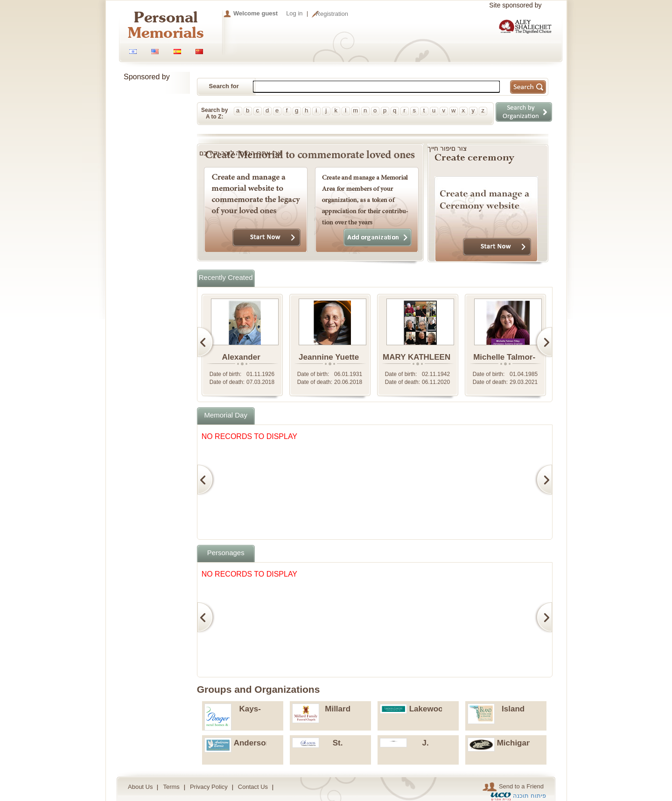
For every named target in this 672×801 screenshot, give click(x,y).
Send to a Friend (513, 787)
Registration (332, 14)
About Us (140, 787)
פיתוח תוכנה (529, 796)
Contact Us (253, 787)
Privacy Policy (209, 787)
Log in (294, 13)
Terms (171, 787)
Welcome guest (255, 13)
